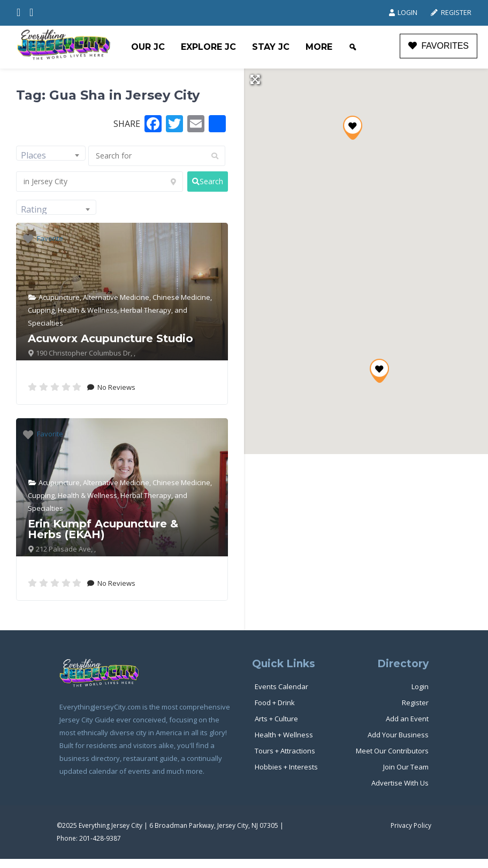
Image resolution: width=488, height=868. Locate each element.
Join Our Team (406, 767)
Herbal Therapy (146, 310)
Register (451, 13)
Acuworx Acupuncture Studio (110, 338)
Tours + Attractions (285, 751)
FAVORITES (439, 46)
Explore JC (208, 47)
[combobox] (51, 153)
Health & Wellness (87, 310)
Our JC (148, 47)
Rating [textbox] (34, 209)
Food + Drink (275, 703)
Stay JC (271, 47)
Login (403, 13)
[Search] (353, 47)
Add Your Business (398, 735)
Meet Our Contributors (392, 751)
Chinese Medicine (181, 297)
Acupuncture (59, 297)
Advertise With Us (400, 783)
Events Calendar (281, 686)
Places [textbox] (33, 155)
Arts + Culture (276, 719)
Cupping (41, 310)
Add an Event (407, 719)
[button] (379, 371)
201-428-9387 (100, 838)
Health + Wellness (284, 735)
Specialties (45, 323)
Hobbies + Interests (286, 767)
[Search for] (157, 156)
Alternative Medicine (116, 297)
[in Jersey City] (100, 182)
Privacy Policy (411, 825)
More (319, 47)
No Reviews (116, 387)
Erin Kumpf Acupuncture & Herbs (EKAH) (103, 529)
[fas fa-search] (208, 182)
